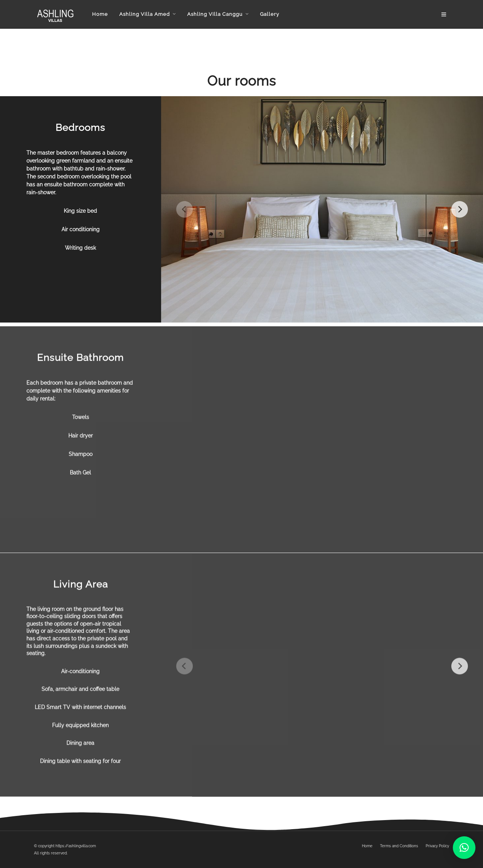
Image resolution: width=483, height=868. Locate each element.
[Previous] (185, 210)
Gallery (267, 14)
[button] (464, 848)
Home (97, 14)
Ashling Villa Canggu (212, 14)
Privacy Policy (437, 846)
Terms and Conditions (399, 846)
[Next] (460, 210)
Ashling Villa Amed (142, 14)
